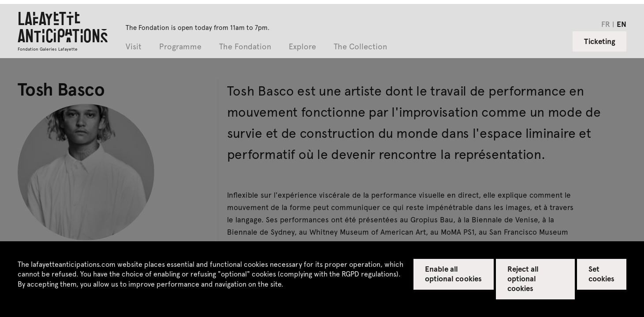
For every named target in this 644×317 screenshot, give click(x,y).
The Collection (360, 47)
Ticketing (600, 41)
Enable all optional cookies (453, 273)
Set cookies (601, 273)
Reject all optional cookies (523, 278)
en (622, 24)
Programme (180, 47)
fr (606, 24)
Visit (134, 47)
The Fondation (245, 47)
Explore (302, 47)
